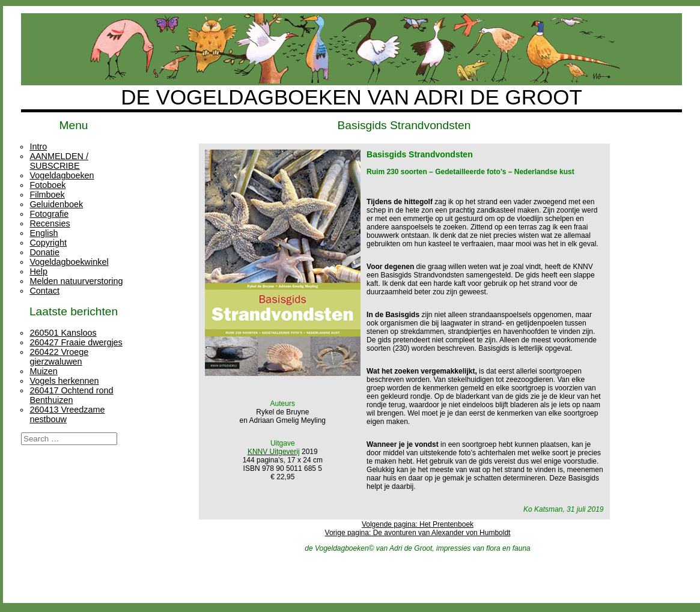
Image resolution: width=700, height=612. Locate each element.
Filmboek (47, 195)
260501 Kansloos (63, 333)
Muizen (43, 371)
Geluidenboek (56, 204)
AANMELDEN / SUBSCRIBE (59, 161)
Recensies (50, 223)
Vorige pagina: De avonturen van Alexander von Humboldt (418, 533)
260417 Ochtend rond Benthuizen (71, 395)
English (44, 233)
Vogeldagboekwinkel (69, 262)
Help (38, 271)
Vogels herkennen (64, 381)
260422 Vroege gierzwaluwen (59, 357)
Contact (44, 291)
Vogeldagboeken (62, 175)
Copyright (48, 243)
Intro (38, 147)
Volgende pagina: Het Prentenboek (418, 524)
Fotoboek (47, 185)
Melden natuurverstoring (76, 281)
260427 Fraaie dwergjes (76, 342)
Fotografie (49, 214)
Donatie (44, 252)
